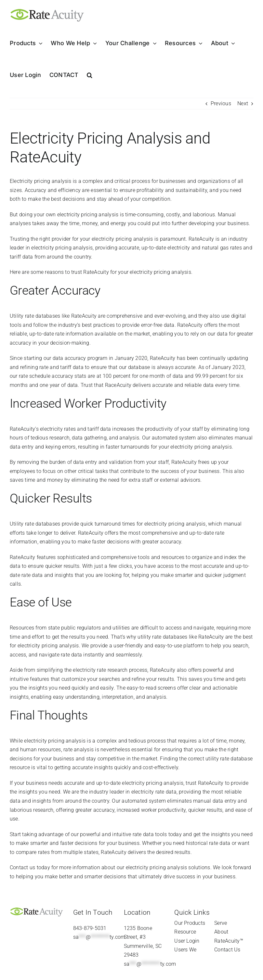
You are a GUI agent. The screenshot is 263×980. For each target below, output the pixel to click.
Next (243, 103)
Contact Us (227, 950)
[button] (90, 75)
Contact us (22, 867)
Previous (221, 103)
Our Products (190, 923)
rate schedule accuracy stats (53, 376)
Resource (185, 932)
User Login (187, 941)
